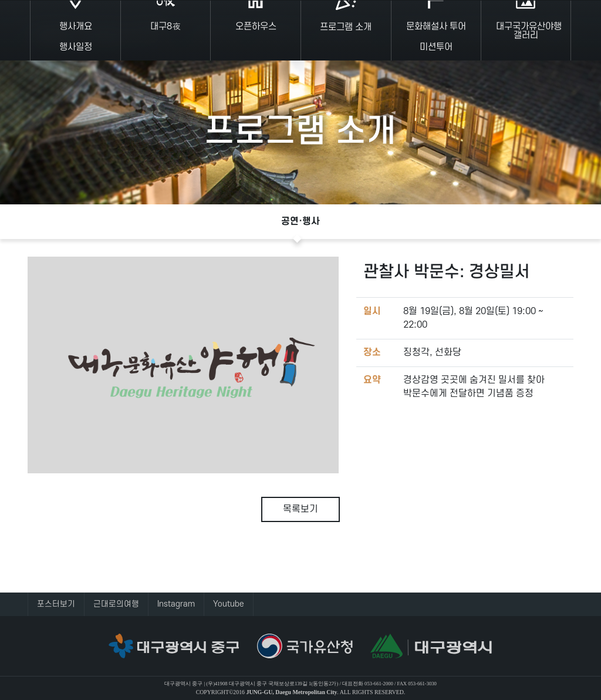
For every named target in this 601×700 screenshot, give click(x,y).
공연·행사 (300, 221)
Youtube (229, 604)
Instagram (176, 604)
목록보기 (300, 509)
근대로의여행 (116, 604)
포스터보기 (56, 604)
